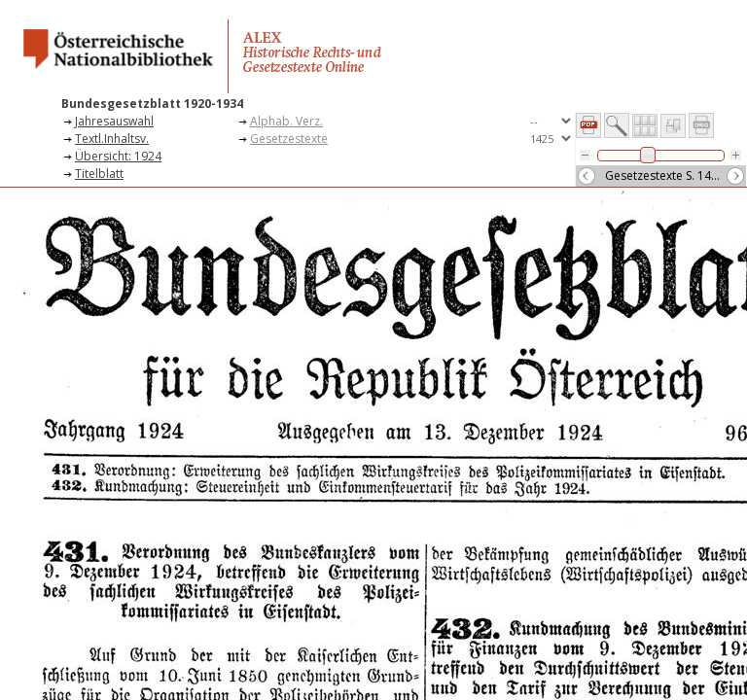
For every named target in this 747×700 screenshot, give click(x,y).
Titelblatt (99, 174)
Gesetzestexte (289, 139)
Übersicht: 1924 (118, 156)
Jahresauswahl (114, 121)
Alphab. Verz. (286, 121)
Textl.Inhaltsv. (112, 139)
